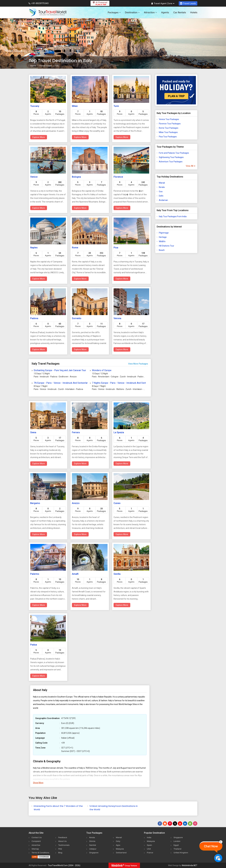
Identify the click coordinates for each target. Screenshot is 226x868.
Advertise (36, 845)
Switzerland (122, 852)
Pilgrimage (164, 233)
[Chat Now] (218, 858)
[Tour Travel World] (48, 12)
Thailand (178, 849)
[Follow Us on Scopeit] (190, 824)
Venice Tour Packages (169, 119)
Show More (38, 783)
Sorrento (77, 318)
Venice (34, 177)
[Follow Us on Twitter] (175, 824)
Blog (60, 852)
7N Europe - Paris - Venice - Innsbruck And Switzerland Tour (61, 383)
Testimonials (64, 845)
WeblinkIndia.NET (190, 865)
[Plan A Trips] (176, 90)
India (149, 837)
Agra (118, 845)
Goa (161, 191)
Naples (34, 248)
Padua (34, 645)
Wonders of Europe (102, 370)
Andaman (163, 200)
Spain (150, 845)
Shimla (92, 841)
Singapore (94, 852)
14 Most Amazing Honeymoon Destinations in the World (114, 808)
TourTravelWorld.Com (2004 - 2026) (64, 865)
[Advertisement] (176, 301)
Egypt (176, 845)
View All (190, 166)
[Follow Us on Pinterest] (170, 824)
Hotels (194, 12)
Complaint (36, 841)
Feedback (63, 837)
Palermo (35, 574)
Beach (162, 250)
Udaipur (93, 849)
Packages (114, 12)
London (177, 841)
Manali (162, 183)
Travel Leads (188, 3)
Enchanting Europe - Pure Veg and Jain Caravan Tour (60, 370)
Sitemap (35, 849)
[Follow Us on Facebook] (160, 824)
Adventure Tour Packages (171, 162)
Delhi (161, 196)
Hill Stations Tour (166, 246)
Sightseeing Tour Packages (171, 157)
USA (149, 849)
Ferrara (76, 432)
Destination (132, 12)
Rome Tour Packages (169, 128)
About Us (63, 841)
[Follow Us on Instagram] (195, 824)
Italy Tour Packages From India (173, 216)
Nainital (93, 845)
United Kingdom (181, 852)
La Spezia (119, 432)
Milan (75, 106)
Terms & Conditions (41, 852)
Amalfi (75, 574)
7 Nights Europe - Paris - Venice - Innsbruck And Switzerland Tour (119, 383)
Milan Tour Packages (168, 132)
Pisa (116, 248)
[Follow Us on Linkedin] (185, 824)
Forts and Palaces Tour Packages (174, 153)
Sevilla (117, 574)
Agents (165, 12)
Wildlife (162, 241)
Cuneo (117, 503)
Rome (75, 248)
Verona (117, 318)
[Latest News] (165, 824)
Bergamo (35, 503)
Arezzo (76, 503)
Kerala (162, 187)
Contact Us (37, 837)
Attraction (150, 12)
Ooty (118, 841)
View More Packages (138, 364)
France (150, 852)
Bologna (76, 177)
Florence (118, 177)
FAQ (60, 849)
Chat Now (211, 846)
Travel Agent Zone (163, 3)
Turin (116, 106)
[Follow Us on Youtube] (180, 824)
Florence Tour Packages (170, 124)
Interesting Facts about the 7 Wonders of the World (58, 808)
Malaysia (120, 849)
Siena (33, 432)
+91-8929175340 (39, 3)
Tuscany (35, 106)
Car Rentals (180, 12)
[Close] (221, 842)
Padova (34, 318)
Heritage (163, 237)
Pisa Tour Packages (168, 137)
